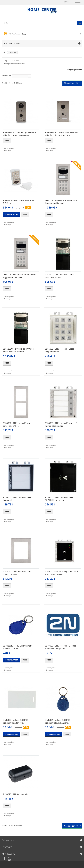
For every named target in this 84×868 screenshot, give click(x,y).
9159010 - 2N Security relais (16, 794)
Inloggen (77, 2)
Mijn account (8, 854)
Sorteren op (6, 76)
